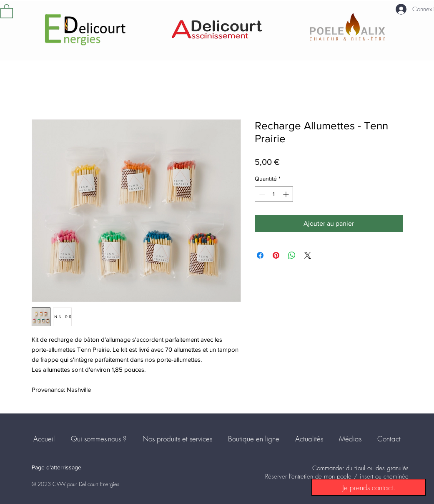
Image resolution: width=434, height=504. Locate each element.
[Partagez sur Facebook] (260, 255)
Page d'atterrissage (56, 467)
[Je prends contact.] (369, 487)
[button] (7, 11)
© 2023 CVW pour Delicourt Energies (75, 484)
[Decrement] (261, 194)
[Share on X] (308, 255)
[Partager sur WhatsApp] (292, 255)
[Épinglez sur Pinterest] (276, 255)
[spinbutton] (274, 194)
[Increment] (287, 194)
